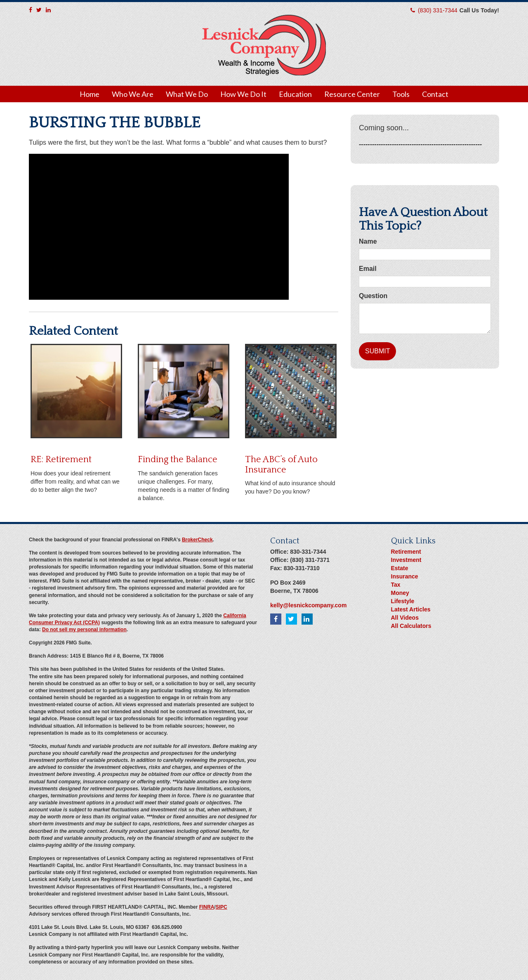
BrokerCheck (197, 540)
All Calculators (411, 626)
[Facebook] (31, 10)
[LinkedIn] (48, 10)
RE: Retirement (61, 459)
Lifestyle (403, 601)
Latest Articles (411, 609)
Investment (406, 560)
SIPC (222, 907)
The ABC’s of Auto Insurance (281, 464)
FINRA (207, 907)
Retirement (406, 552)
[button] (133, 94)
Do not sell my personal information (84, 630)
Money (400, 593)
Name (368, 241)
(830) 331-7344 (438, 10)
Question (373, 296)
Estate (400, 568)
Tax (396, 585)
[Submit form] (377, 351)
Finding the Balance (178, 459)
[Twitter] (39, 10)
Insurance (405, 576)
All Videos (405, 618)
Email (368, 269)
